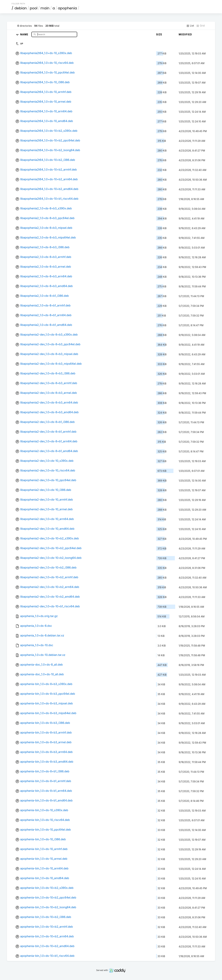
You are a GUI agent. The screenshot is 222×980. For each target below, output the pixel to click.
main (45, 8)
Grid (200, 26)
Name (25, 34)
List (190, 26)
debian (21, 8)
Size (159, 34)
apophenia (67, 8)
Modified (185, 34)
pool (34, 8)
